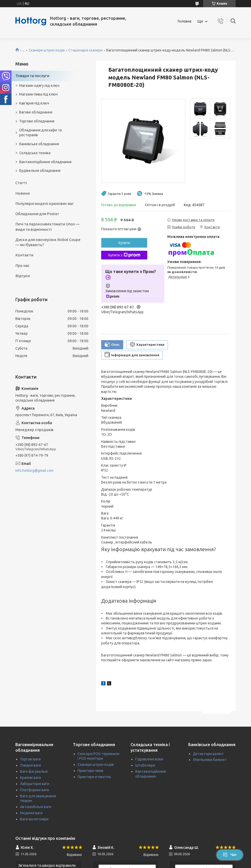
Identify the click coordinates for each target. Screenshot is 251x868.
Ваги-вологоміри (34, 819)
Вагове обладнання (36, 112)
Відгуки (23, 276)
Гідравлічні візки (149, 759)
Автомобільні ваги (36, 807)
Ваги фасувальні (34, 771)
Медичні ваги (31, 813)
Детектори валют (208, 754)
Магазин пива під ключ (38, 94)
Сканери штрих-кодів (47, 50)
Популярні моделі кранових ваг (45, 203)
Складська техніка (35, 153)
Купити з (124, 255)
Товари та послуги (32, 76)
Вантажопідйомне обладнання (45, 162)
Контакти (24, 255)
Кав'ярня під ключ (34, 103)
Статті (21, 183)
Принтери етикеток (94, 777)
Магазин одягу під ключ (39, 86)
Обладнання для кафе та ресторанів (40, 133)
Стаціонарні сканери (85, 50)
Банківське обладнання (39, 144)
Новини (23, 193)
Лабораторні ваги (35, 784)
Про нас (22, 265)
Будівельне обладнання (40, 171)
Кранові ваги (30, 778)
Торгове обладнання (37, 121)
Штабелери (145, 765)
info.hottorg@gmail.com (34, 470)
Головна (185, 21)
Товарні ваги (30, 765)
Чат (230, 855)
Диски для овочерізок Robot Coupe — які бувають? (48, 242)
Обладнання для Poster (37, 214)
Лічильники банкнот (210, 760)
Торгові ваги (30, 759)
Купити (124, 243)
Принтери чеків (91, 771)
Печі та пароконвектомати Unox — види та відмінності (48, 227)
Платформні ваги (34, 790)
